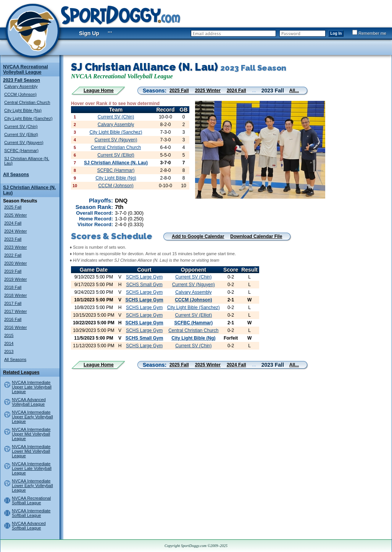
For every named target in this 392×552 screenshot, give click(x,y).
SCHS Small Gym (144, 285)
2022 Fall (13, 255)
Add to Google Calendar (198, 236)
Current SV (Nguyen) (24, 142)
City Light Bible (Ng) (23, 110)
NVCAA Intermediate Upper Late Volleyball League (32, 387)
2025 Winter (15, 215)
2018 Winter (15, 295)
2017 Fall (13, 303)
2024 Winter (15, 231)
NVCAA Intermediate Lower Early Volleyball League (32, 486)
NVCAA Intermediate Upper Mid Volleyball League (31, 434)
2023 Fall (13, 239)
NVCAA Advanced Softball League (29, 526)
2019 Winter (15, 279)
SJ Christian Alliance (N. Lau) (116, 163)
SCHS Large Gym (144, 277)
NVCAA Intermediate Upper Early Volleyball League (32, 417)
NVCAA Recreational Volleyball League (26, 70)
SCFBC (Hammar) (21, 151)
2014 (9, 343)
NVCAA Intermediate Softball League (31, 513)
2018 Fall (13, 287)
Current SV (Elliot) (21, 134)
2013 (9, 351)
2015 (9, 335)
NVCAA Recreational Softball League (31, 500)
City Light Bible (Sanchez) (28, 118)
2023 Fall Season (22, 80)
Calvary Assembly (21, 86)
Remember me (369, 33)
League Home (99, 91)
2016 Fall (13, 319)
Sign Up (89, 33)
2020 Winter (15, 263)
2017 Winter (15, 311)
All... (294, 91)
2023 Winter (15, 247)
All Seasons (16, 175)
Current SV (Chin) (21, 126)
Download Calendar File (256, 236)
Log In (336, 33)
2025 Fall (13, 207)
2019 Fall (13, 271)
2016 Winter (15, 327)
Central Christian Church (27, 102)
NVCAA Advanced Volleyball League (29, 402)
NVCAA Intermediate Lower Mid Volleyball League (31, 451)
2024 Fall (13, 223)
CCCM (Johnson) (20, 94)
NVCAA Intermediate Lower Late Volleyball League (32, 468)
